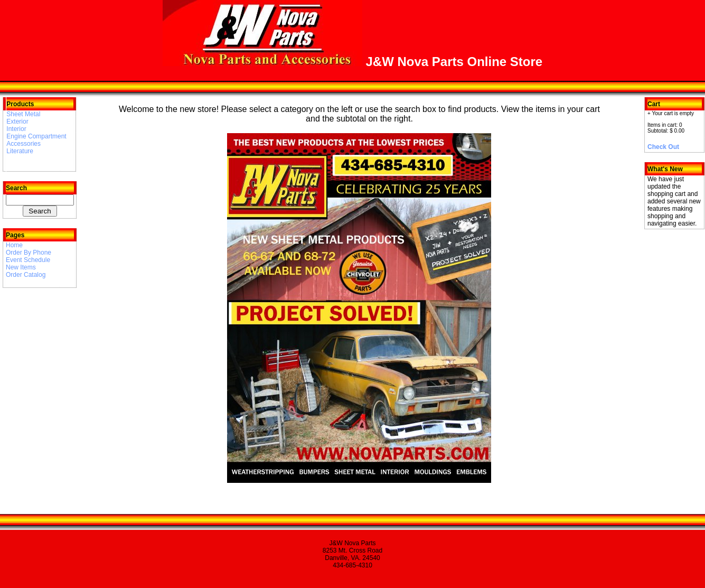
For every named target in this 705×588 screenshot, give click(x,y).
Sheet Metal (23, 114)
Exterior (17, 122)
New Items (21, 267)
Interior (16, 129)
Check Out (663, 147)
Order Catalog (26, 275)
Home (14, 245)
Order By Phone (29, 253)
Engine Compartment (36, 136)
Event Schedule (28, 260)
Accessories (23, 144)
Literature (20, 151)
